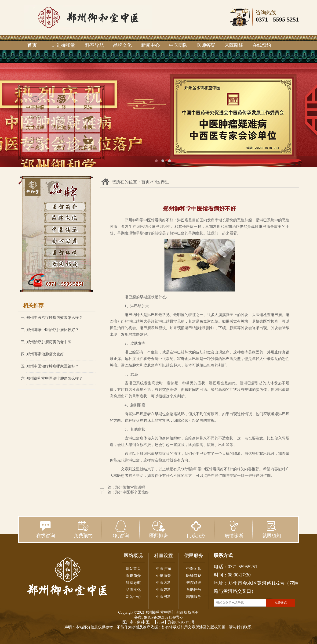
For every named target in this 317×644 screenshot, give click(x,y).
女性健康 (35, 122)
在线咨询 (46, 529)
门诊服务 (196, 529)
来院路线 (234, 45)
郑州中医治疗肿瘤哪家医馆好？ (53, 366)
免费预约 (83, 529)
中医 (88, 122)
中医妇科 (164, 590)
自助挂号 (194, 590)
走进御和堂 (63, 45)
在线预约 (262, 45)
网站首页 (133, 569)
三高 (35, 142)
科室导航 (95, 45)
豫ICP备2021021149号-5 (163, 617)
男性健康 (62, 122)
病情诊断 (234, 529)
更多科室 (88, 142)
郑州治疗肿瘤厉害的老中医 (49, 342)
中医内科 (164, 583)
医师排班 (159, 529)
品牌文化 (122, 45)
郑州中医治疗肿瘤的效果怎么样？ (55, 318)
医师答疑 (206, 45)
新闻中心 (150, 45)
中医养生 (160, 182)
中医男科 (164, 597)
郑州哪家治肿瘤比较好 (45, 354)
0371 (262, 20)
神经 (62, 102)
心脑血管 (164, 576)
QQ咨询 (121, 529)
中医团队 (178, 45)
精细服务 (194, 597)
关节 (62, 142)
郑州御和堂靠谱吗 (130, 487)
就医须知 (272, 529)
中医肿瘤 (35, 102)
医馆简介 (133, 576)
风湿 (88, 102)
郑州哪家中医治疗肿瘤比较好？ (53, 330)
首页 (32, 45)
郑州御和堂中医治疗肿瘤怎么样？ (55, 378)
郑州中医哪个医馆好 (132, 492)
